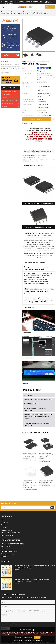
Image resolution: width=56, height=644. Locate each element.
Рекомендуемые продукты (11, 533)
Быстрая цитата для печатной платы (50, 7)
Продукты (4, 522)
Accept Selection (28, 637)
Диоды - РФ (5, 14)
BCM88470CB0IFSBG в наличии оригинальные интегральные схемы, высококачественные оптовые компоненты (30, 457)
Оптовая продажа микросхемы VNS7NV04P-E (35, 409)
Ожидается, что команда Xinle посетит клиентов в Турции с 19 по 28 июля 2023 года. (32, 580)
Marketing (39, 640)
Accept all (37, 637)
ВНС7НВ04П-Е (29, 395)
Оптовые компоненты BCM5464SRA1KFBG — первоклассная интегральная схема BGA (47, 483)
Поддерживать (6, 530)
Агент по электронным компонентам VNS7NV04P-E (37, 424)
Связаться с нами (7, 535)
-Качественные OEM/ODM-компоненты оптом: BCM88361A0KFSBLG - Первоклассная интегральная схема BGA (30, 485)
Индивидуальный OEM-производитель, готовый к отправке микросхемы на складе (38, 417)
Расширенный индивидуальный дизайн (13, 45)
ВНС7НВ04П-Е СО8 (31, 404)
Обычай (4, 528)
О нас (3, 525)
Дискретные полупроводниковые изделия (36, 12)
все (8, 12)
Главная (4, 12)
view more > (5, 73)
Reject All (19, 637)
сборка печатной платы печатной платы (38, 400)
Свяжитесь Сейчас (37, 119)
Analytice (24, 640)
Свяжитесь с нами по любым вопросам (13, 29)
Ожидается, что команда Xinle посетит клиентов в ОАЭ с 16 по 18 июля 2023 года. (35, 567)
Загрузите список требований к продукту (7, 80)
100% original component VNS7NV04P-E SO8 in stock (46, 74)
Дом (2, 520)
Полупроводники (16, 12)
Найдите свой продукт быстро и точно (13, 37)
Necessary (17, 640)
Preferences (32, 640)
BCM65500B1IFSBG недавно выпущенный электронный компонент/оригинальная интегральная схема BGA (47, 457)
